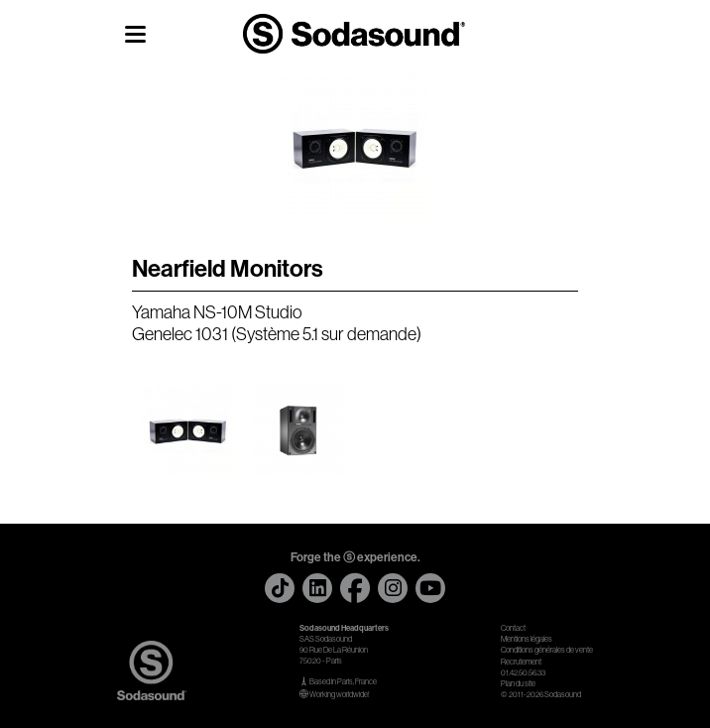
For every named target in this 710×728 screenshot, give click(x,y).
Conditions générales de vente (547, 650)
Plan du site (518, 684)
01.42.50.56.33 (523, 673)
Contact (513, 628)
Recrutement (521, 662)
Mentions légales (527, 639)
